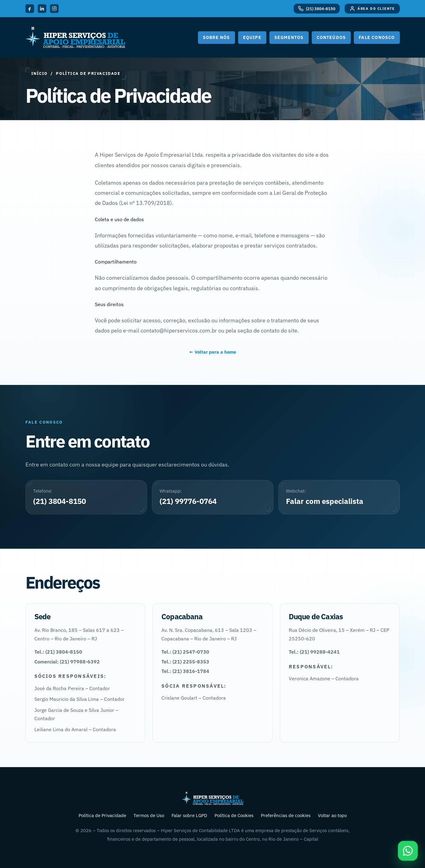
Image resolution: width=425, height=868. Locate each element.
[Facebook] (30, 9)
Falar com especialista (325, 501)
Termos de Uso (149, 815)
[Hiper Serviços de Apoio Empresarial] (75, 37)
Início (39, 73)
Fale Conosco (377, 37)
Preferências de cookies (286, 815)
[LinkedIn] (42, 9)
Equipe (252, 37)
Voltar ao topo (332, 815)
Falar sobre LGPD (189, 815)
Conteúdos (331, 37)
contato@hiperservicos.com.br (179, 330)
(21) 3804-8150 (60, 501)
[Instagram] (54, 9)
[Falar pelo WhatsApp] (408, 851)
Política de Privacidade (102, 815)
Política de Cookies (234, 815)
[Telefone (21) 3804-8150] (317, 9)
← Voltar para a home (212, 352)
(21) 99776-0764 (188, 501)
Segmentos (289, 37)
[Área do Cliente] (372, 9)
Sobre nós (216, 37)
